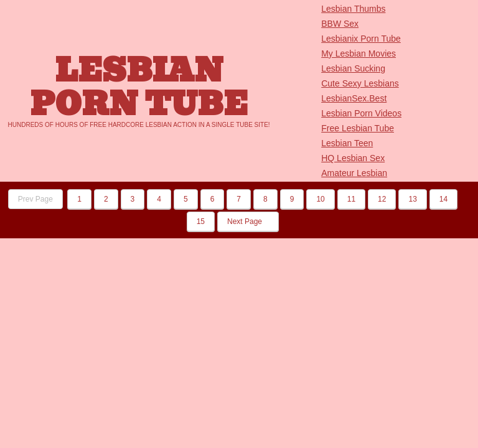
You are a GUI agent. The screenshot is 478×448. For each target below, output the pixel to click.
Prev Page (35, 199)
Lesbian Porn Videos (361, 113)
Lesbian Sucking (353, 68)
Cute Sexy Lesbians (360, 83)
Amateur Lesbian (354, 173)
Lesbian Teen (347, 143)
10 (320, 199)
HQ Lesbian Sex (353, 158)
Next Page (248, 222)
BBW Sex (340, 24)
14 (443, 199)
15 (201, 222)
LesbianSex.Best (354, 98)
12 (382, 199)
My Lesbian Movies (358, 54)
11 (351, 199)
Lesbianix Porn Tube (361, 39)
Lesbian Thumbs (353, 9)
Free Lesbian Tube (358, 128)
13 (412, 199)
